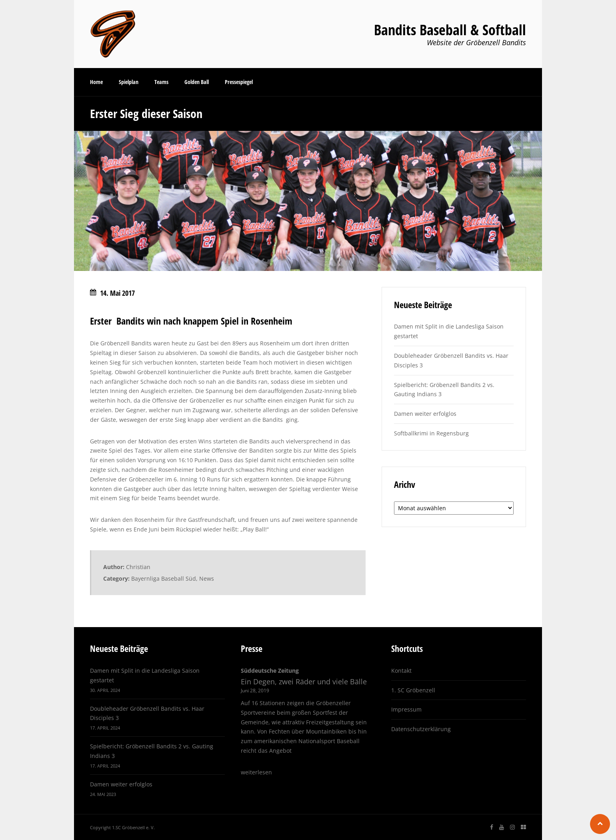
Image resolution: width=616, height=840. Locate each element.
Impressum (406, 709)
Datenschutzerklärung (421, 729)
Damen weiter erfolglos (425, 414)
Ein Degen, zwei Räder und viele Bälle (304, 682)
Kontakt (401, 671)
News (207, 578)
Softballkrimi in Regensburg (431, 433)
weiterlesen (256, 772)
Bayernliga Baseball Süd (164, 578)
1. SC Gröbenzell (413, 690)
